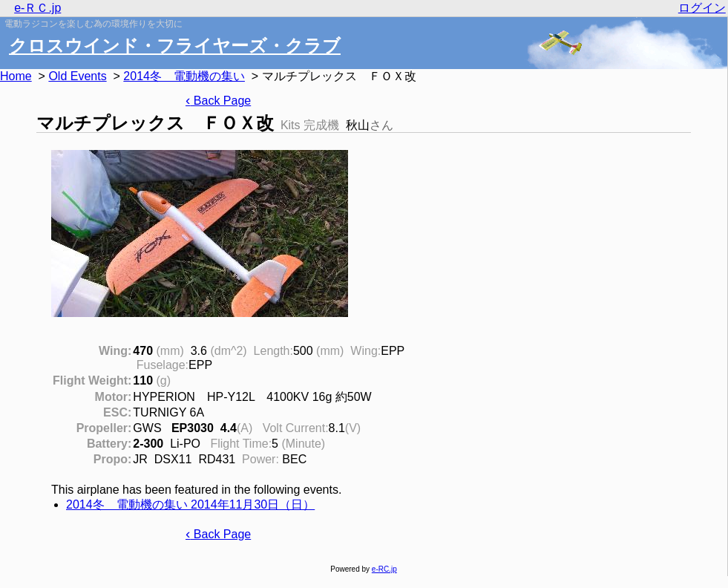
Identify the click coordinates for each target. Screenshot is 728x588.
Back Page (218, 101)
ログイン (702, 8)
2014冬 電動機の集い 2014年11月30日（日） (190, 504)
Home (16, 76)
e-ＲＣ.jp (37, 8)
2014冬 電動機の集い (184, 76)
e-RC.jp (384, 569)
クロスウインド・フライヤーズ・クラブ (175, 46)
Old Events (77, 76)
